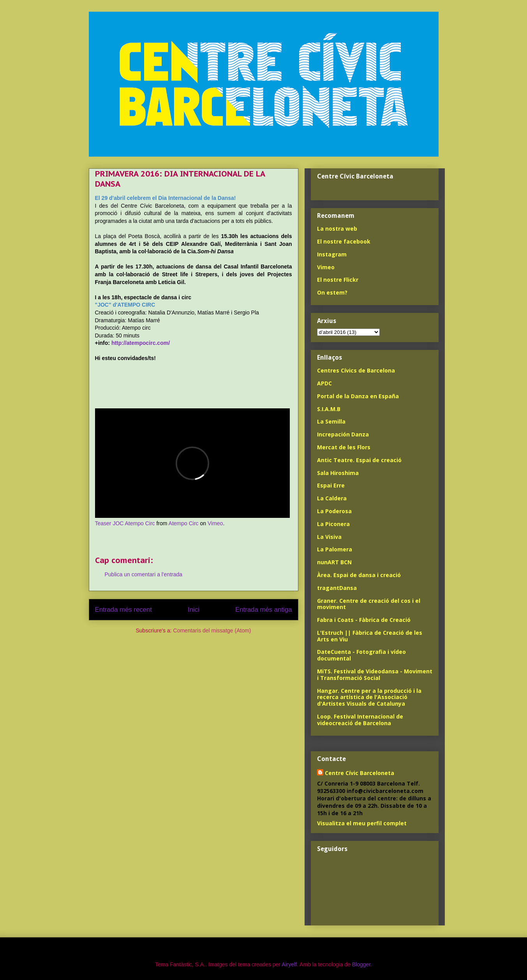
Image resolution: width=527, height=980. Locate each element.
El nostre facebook (344, 241)
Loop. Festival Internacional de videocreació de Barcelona (360, 720)
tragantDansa (337, 588)
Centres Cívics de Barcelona (356, 370)
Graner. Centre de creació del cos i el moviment (369, 604)
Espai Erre (331, 485)
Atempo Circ (184, 523)
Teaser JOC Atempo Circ (125, 523)
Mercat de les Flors (344, 447)
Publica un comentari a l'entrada (144, 574)
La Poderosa (334, 511)
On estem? (332, 292)
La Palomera (335, 549)
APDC (324, 383)
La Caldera (332, 498)
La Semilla (331, 421)
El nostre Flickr (338, 280)
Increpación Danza (343, 434)
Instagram (332, 254)
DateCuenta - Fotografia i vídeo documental (361, 655)
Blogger (361, 964)
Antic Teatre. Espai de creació (359, 460)
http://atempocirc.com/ (141, 343)
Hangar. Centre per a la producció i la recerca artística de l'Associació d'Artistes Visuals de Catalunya (369, 697)
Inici (194, 610)
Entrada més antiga (264, 610)
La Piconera (333, 524)
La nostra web (337, 229)
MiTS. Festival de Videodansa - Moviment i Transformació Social (375, 675)
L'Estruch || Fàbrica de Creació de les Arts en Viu (370, 636)
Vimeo (215, 523)
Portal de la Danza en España (358, 396)
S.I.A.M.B (329, 409)
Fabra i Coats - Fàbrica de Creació (364, 620)
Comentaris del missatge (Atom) (212, 630)
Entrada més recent (123, 610)
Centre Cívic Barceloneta (360, 773)
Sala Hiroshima (338, 473)
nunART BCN (334, 562)
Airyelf (289, 964)
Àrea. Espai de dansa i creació (359, 575)
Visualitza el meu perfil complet (362, 823)
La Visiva (329, 537)
